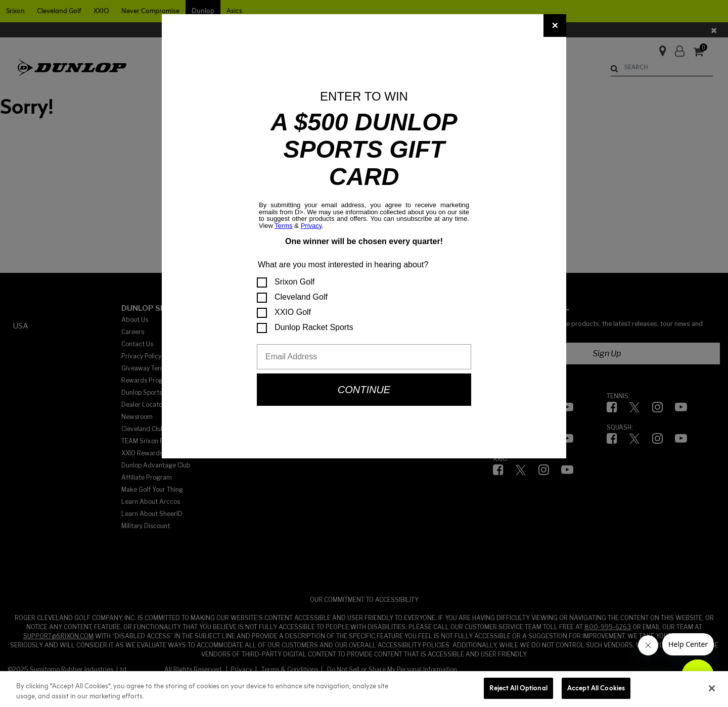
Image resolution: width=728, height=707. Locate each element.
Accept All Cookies (596, 688)
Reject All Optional (518, 688)
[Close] (555, 26)
